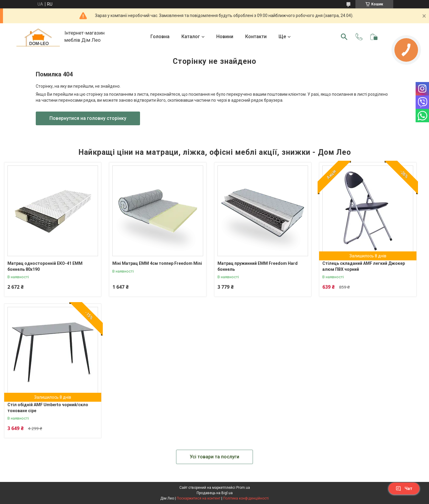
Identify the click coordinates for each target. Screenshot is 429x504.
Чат (404, 488)
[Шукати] (344, 37)
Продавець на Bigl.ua (215, 493)
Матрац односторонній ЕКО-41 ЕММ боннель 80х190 (45, 266)
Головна (160, 37)
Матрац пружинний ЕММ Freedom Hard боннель (258, 266)
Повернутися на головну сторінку (88, 118)
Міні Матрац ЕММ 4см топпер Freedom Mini (157, 263)
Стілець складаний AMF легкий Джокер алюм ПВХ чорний (364, 266)
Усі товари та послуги (214, 457)
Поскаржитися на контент (199, 498)
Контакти (256, 37)
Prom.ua (243, 488)
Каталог (191, 37)
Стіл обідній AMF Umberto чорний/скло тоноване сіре (48, 408)
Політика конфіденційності (246, 498)
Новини (225, 37)
